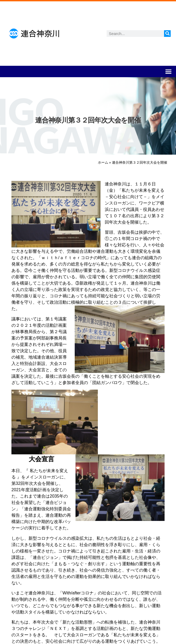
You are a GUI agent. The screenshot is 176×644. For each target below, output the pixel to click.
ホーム (103, 162)
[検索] (167, 34)
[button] (169, 72)
